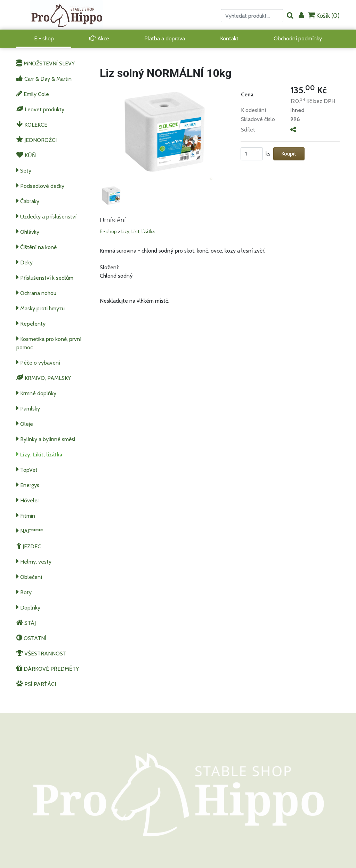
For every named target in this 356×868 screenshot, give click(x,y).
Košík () (324, 15)
